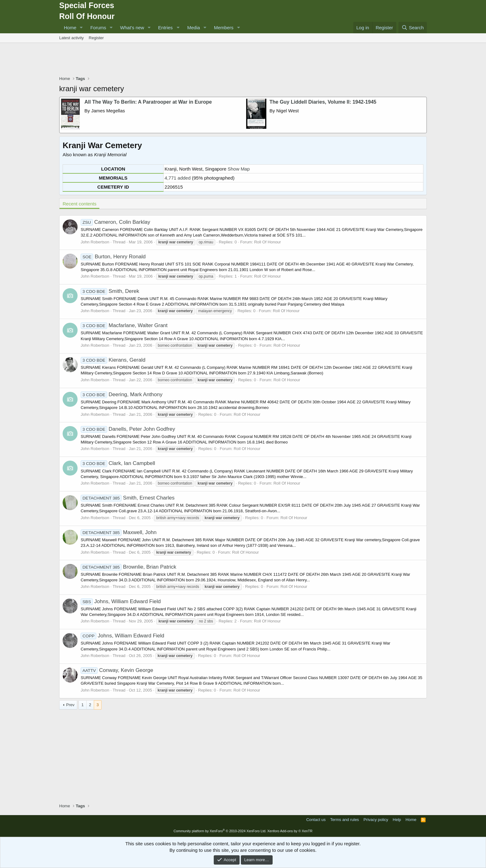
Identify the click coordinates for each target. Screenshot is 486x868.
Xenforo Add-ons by (290, 831)
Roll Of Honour (268, 242)
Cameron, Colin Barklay (115, 222)
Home (70, 28)
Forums (98, 28)
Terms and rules (345, 820)
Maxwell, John (119, 532)
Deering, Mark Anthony (121, 394)
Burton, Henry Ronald (113, 257)
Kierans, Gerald (113, 360)
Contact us (316, 820)
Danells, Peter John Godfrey (128, 429)
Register (96, 38)
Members (224, 28)
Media (194, 28)
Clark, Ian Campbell (118, 463)
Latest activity (71, 38)
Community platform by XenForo (220, 831)
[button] (81, 28)
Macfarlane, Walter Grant (124, 325)
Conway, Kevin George (117, 670)
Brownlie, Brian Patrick (129, 567)
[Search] (413, 28)
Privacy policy (376, 820)
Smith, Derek (110, 291)
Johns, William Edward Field (121, 601)
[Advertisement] (243, 60)
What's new (132, 28)
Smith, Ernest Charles (128, 498)
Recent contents (79, 204)
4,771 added (177, 178)
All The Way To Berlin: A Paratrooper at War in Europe (148, 102)
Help (397, 820)
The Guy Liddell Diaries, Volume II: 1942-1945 (323, 102)
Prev (70, 705)
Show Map (239, 169)
